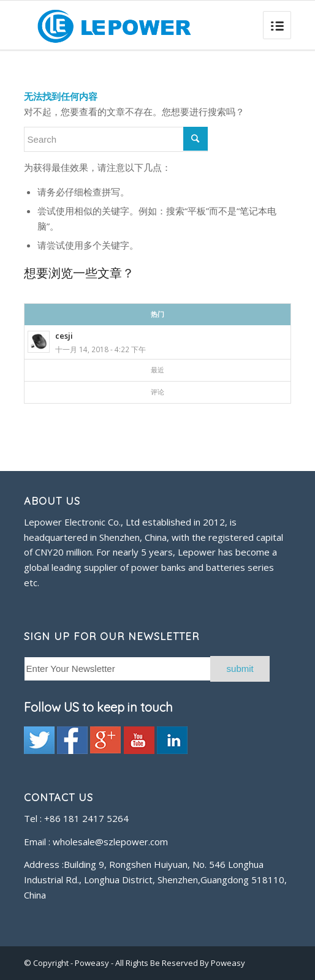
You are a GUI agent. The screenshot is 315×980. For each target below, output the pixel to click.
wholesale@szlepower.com (110, 842)
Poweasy (93, 963)
